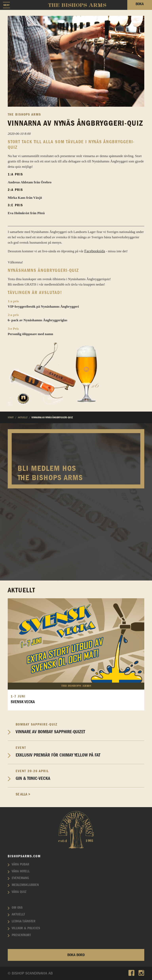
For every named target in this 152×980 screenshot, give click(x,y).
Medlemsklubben (25, 885)
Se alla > (23, 794)
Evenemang (20, 878)
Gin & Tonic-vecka (80, 775)
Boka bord (76, 955)
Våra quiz (19, 892)
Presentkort (21, 935)
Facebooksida (95, 251)
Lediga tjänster (24, 921)
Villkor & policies (26, 928)
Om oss (17, 908)
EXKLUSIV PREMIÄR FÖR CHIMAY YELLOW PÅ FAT (80, 752)
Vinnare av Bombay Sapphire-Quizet (80, 728)
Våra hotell (21, 871)
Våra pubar (20, 864)
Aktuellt (18, 914)
